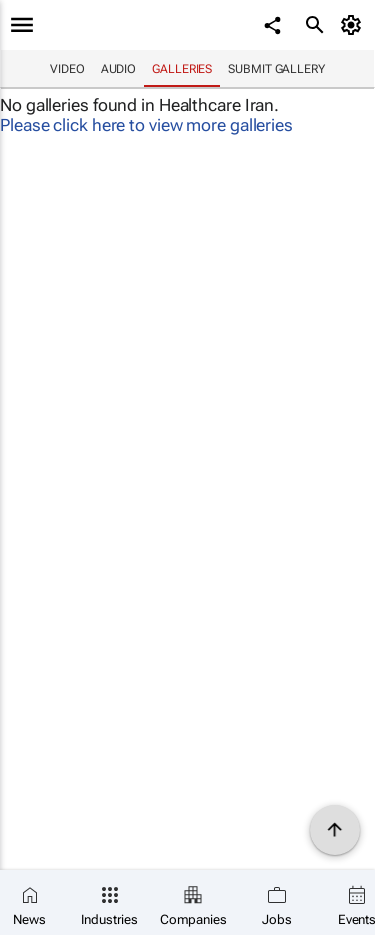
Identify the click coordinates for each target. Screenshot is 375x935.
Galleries (182, 69)
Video (67, 69)
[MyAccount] (354, 25)
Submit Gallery (276, 69)
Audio (119, 69)
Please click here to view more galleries (146, 125)
